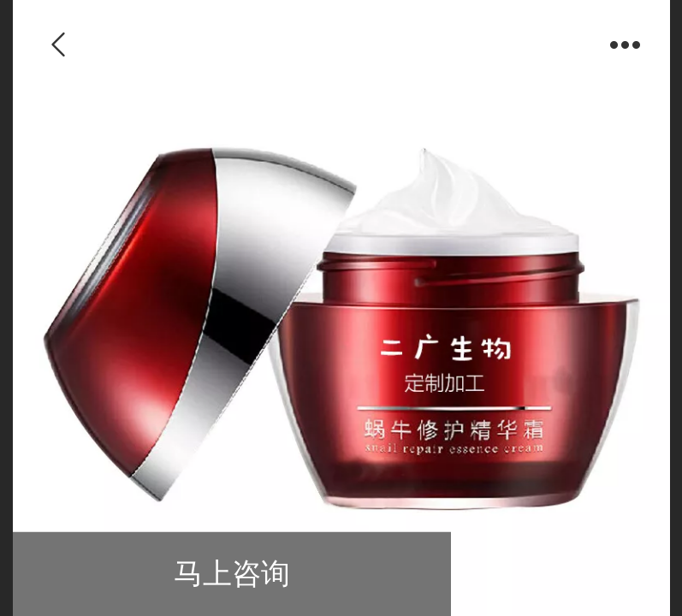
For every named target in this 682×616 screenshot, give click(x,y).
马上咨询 (232, 574)
